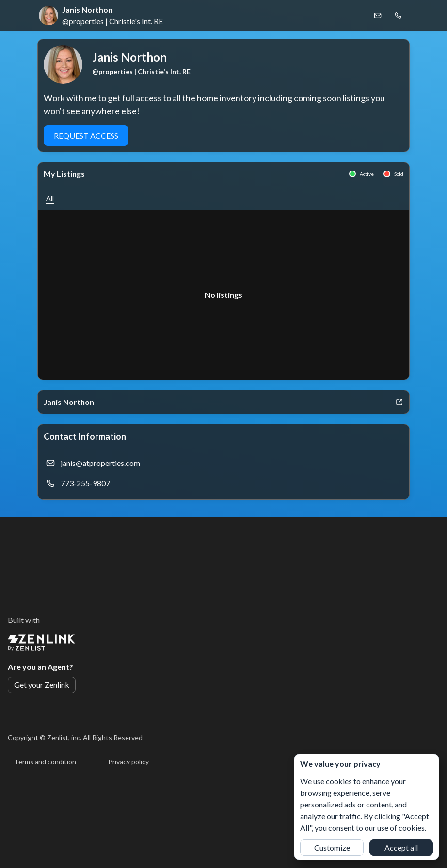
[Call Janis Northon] (398, 15)
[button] (50, 198)
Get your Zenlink (42, 685)
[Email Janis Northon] (378, 15)
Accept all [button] (401, 847)
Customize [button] (332, 847)
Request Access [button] (86, 135)
